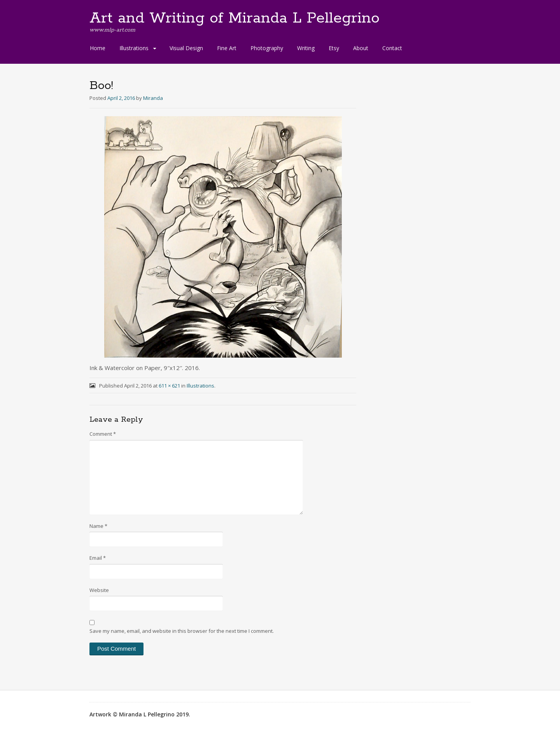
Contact (392, 48)
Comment (103, 434)
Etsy (334, 48)
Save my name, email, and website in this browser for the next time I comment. (182, 631)
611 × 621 (169, 386)
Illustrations (134, 48)
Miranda (153, 98)
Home (98, 48)
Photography (267, 48)
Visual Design (186, 48)
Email (98, 558)
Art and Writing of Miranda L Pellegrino (234, 18)
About (361, 48)
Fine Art (227, 48)
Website (99, 590)
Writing (306, 48)
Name (98, 526)
